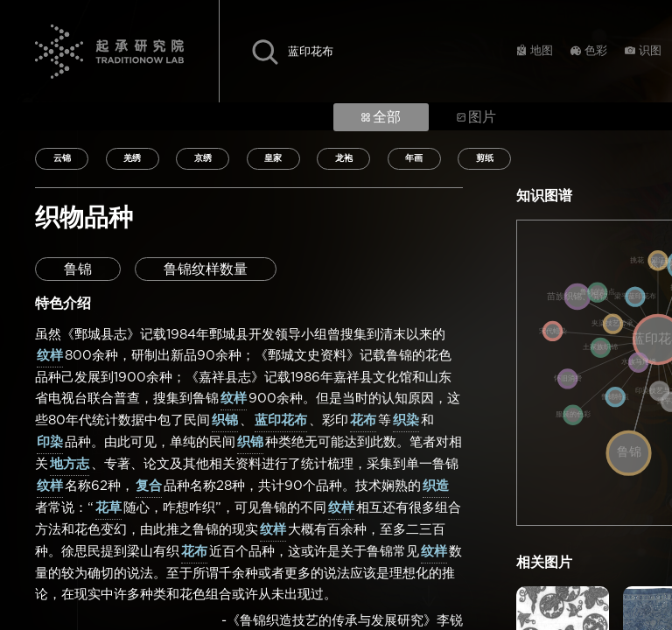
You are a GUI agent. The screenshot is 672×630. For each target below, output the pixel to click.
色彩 (596, 51)
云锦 (62, 158)
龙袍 (344, 158)
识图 (650, 51)
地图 (542, 51)
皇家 (273, 158)
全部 (381, 117)
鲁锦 (78, 269)
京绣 (203, 158)
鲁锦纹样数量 (206, 269)
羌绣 (132, 158)
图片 (476, 117)
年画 (414, 158)
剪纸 (485, 158)
